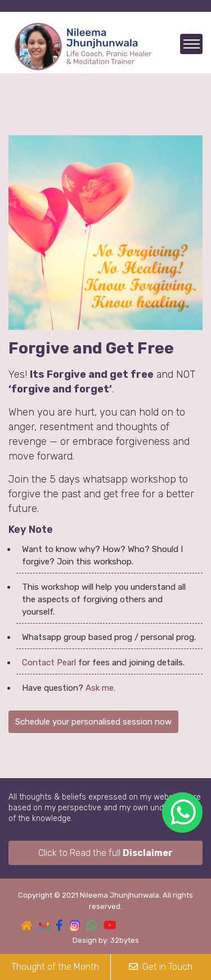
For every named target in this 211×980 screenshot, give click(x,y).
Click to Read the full (105, 853)
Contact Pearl (49, 663)
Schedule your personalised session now (93, 722)
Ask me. (100, 688)
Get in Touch (161, 967)
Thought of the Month (55, 967)
